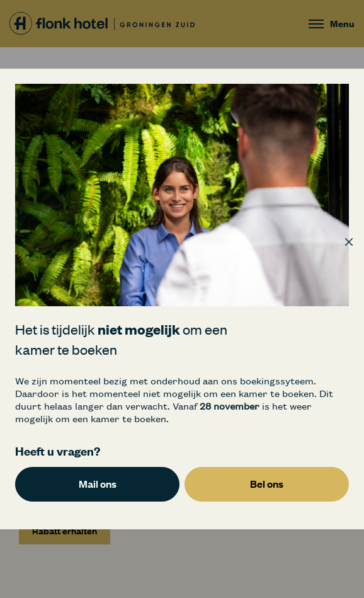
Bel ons (267, 484)
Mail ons (98, 484)
